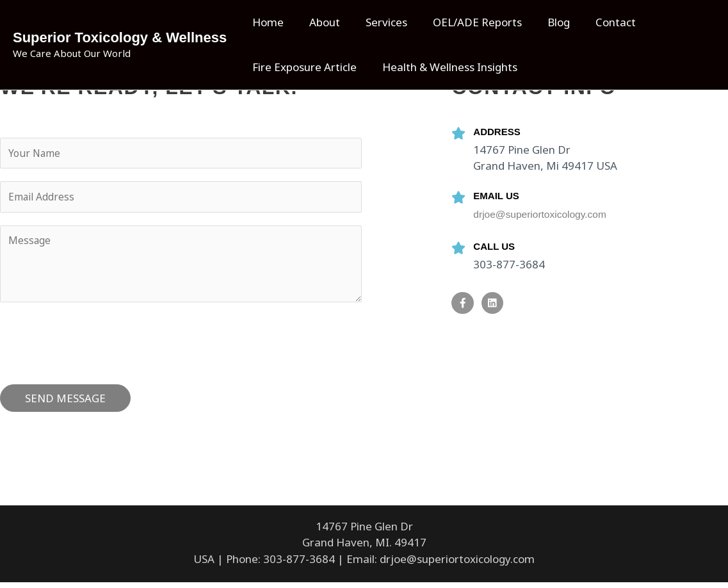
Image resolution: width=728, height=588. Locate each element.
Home (266, 22)
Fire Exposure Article (303, 67)
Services (377, 22)
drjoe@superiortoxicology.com (546, 214)
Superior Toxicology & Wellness (120, 37)
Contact (595, 22)
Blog (541, 22)
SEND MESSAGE (65, 404)
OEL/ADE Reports (464, 22)
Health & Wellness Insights (444, 67)
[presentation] (97, 346)
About (319, 22)
